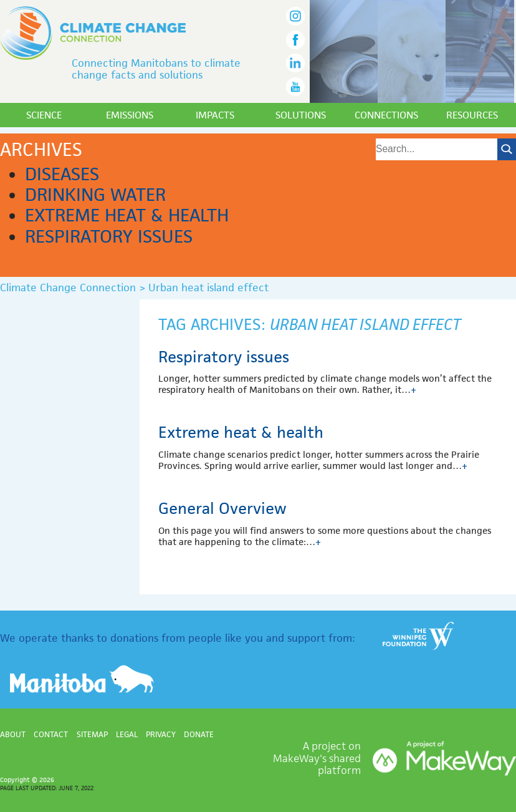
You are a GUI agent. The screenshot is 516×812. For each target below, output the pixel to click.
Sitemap (92, 734)
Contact (51, 734)
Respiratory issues (109, 236)
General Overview (222, 508)
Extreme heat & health (127, 215)
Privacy (161, 734)
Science (44, 115)
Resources (472, 115)
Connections (386, 115)
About (13, 734)
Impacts (215, 115)
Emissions (130, 115)
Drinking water (95, 195)
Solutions (301, 115)
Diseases (62, 174)
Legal (127, 734)
